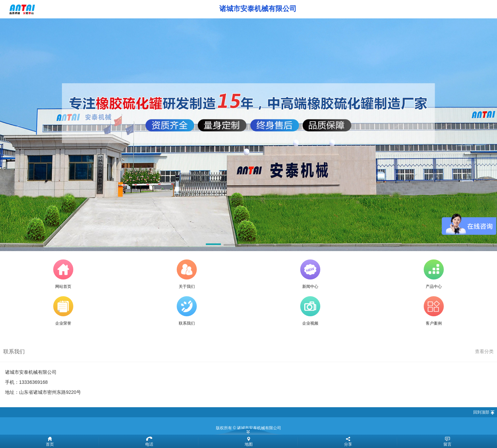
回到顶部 (481, 412)
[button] (213, 245)
